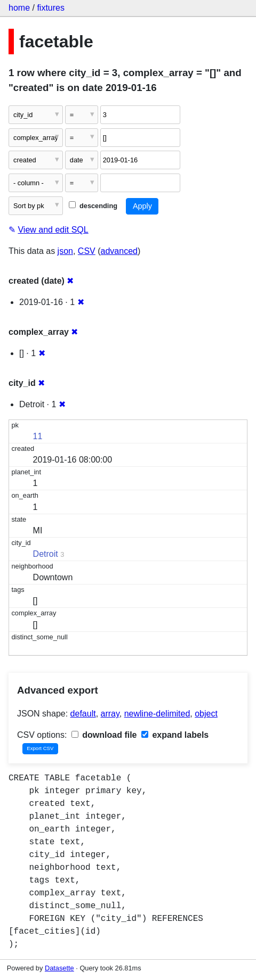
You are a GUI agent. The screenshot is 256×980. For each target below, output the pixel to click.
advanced (119, 251)
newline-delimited (157, 714)
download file (104, 735)
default (83, 714)
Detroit (46, 554)
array (110, 714)
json (65, 251)
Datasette (59, 968)
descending (93, 206)
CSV (87, 251)
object (206, 714)
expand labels (175, 735)
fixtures (51, 8)
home (19, 8)
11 (38, 436)
